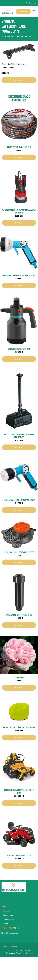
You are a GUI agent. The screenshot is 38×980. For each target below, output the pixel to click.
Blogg (6, 924)
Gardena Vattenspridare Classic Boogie (19, 552)
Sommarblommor (10, 919)
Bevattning (22, 64)
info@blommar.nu (30, 3)
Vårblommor (8, 915)
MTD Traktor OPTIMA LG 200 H (19, 855)
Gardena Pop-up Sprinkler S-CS (19, 615)
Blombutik (23, 12)
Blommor (7, 911)
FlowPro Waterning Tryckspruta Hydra (19, 275)
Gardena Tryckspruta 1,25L (19, 349)
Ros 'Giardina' (19, 677)
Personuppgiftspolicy (14, 953)
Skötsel (14, 64)
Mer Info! (19, 80)
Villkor (28, 950)
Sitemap (29, 953)
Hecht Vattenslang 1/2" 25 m (19, 147)
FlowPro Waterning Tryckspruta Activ (19, 500)
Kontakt (19, 950)
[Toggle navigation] (34, 11)
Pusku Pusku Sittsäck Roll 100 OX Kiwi (19, 727)
